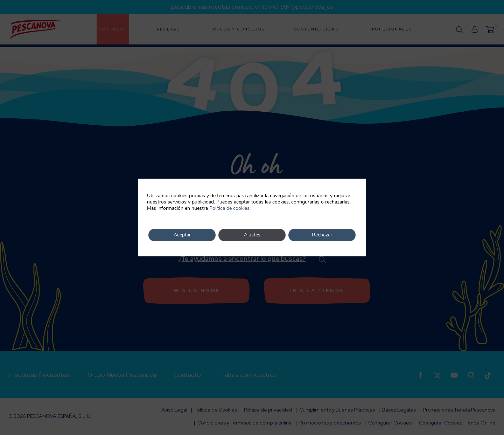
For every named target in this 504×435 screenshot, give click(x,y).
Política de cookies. (230, 208)
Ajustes (252, 235)
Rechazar (322, 235)
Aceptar (182, 235)
